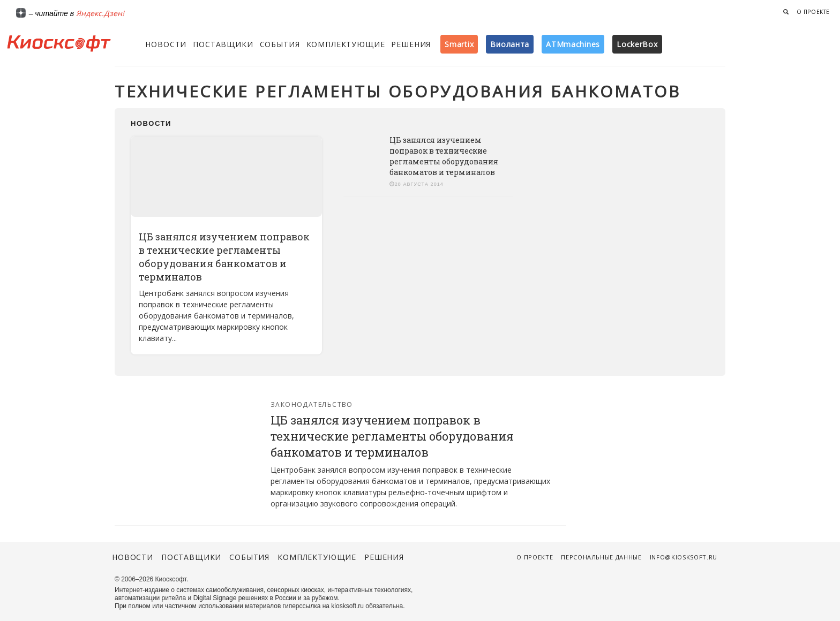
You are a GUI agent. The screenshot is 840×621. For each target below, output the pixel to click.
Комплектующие (346, 44)
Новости (166, 44)
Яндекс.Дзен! (100, 13)
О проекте (813, 12)
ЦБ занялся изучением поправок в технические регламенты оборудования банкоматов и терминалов (224, 257)
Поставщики (223, 44)
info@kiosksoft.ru (684, 557)
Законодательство (312, 404)
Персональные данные (601, 557)
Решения (411, 44)
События (280, 44)
